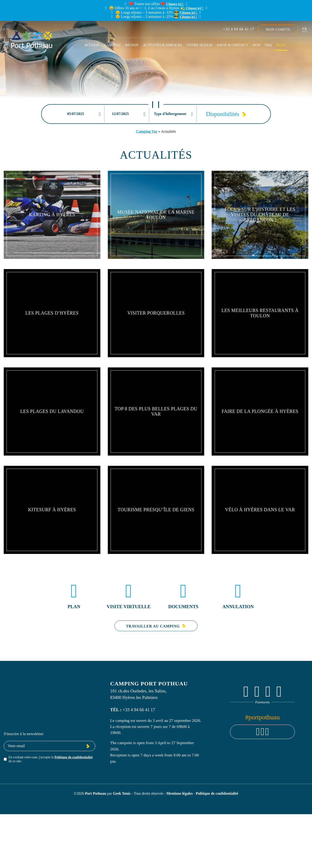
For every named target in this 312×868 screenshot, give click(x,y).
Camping (112, 45)
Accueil (92, 45)
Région (132, 45)
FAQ (268, 45)
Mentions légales (180, 793)
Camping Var (147, 131)
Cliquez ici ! (175, 4)
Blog (281, 45)
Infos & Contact (232, 45)
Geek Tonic (122, 793)
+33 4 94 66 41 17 (239, 29)
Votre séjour (199, 45)
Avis (256, 45)
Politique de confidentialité (74, 757)
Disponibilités (223, 114)
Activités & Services (162, 45)
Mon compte (278, 29)
